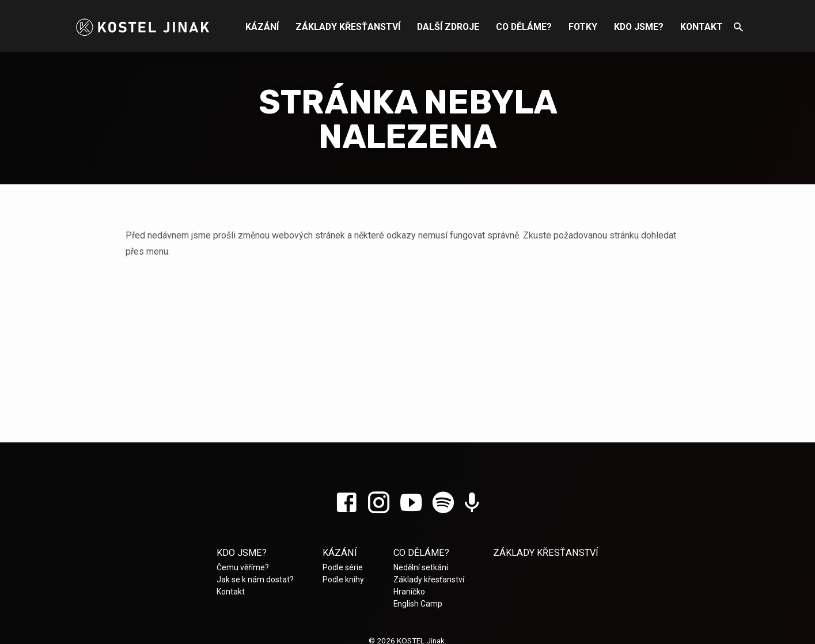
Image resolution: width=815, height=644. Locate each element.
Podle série (343, 567)
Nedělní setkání (421, 567)
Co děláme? (524, 27)
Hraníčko (409, 592)
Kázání (262, 27)
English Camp (418, 604)
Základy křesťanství (348, 27)
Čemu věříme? (243, 567)
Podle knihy (343, 579)
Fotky (583, 27)
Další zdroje (448, 27)
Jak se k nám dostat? (255, 579)
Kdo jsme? (639, 27)
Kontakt (702, 27)
